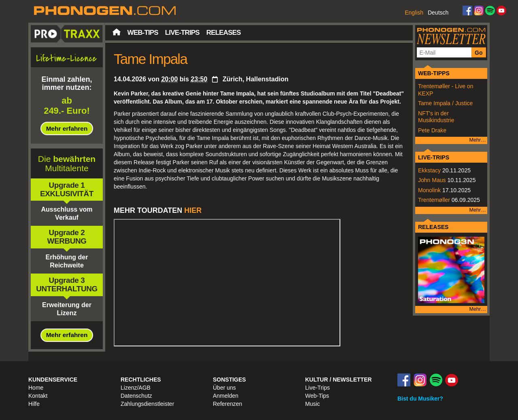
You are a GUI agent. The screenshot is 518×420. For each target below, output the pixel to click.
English (414, 13)
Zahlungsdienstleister (147, 404)
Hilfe (34, 404)
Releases (224, 33)
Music (313, 404)
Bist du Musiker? (420, 399)
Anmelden (226, 396)
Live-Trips (182, 33)
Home (36, 388)
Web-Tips (143, 33)
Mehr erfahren (67, 128)
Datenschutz (136, 396)
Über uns (224, 388)
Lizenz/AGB (136, 388)
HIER (193, 210)
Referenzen (227, 404)
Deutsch (438, 13)
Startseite (117, 32)
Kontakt (38, 396)
